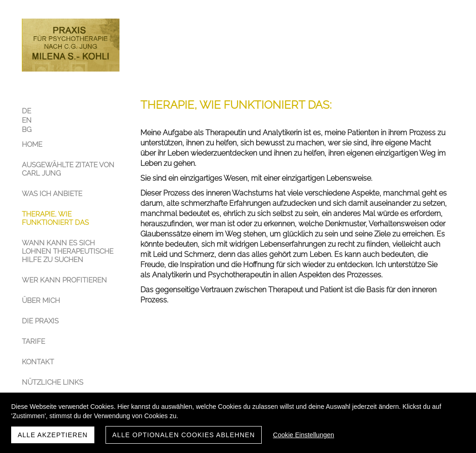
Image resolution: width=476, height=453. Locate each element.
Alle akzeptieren (53, 435)
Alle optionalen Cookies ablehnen (184, 435)
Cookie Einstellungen (304, 435)
